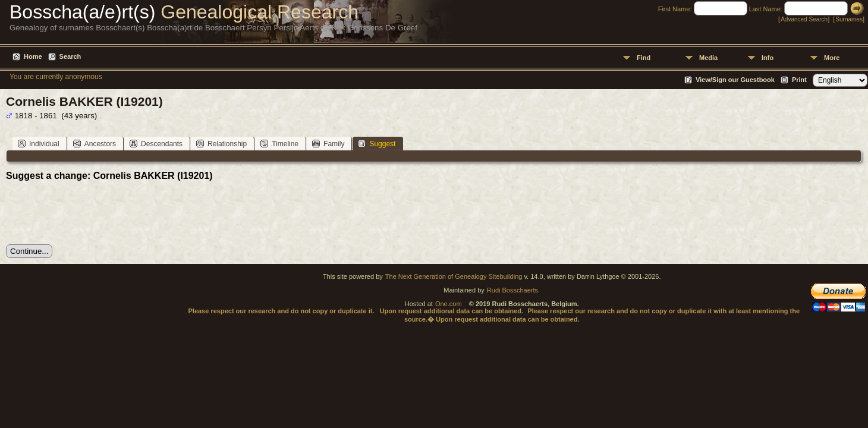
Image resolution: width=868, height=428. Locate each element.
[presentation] (96, 213)
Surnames (849, 19)
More (832, 58)
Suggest (377, 144)
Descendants (156, 144)
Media (708, 58)
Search (70, 56)
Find (644, 58)
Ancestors (95, 144)
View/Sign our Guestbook (735, 80)
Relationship (221, 144)
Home (33, 56)
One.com (449, 304)
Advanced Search (804, 19)
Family (328, 144)
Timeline (279, 144)
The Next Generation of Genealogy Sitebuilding (454, 276)
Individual (39, 144)
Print (799, 80)
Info (768, 58)
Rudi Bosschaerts (512, 290)
